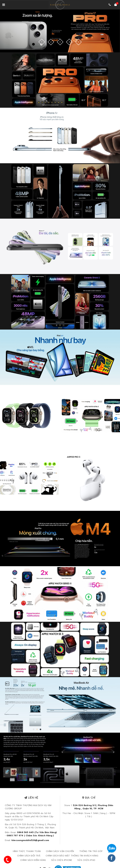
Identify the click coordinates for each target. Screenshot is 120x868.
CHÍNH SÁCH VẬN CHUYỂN (60, 851)
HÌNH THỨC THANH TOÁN (27, 851)
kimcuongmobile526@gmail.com (30, 840)
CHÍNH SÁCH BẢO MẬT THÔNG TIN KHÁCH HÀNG (72, 856)
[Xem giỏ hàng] (116, 5)
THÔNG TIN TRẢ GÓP (91, 851)
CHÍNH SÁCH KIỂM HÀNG (33, 860)
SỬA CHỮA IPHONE (62, 860)
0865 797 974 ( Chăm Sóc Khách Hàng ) (30, 835)
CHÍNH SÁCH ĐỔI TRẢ (29, 856)
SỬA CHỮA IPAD (86, 860)
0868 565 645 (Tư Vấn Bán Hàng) (37, 832)
